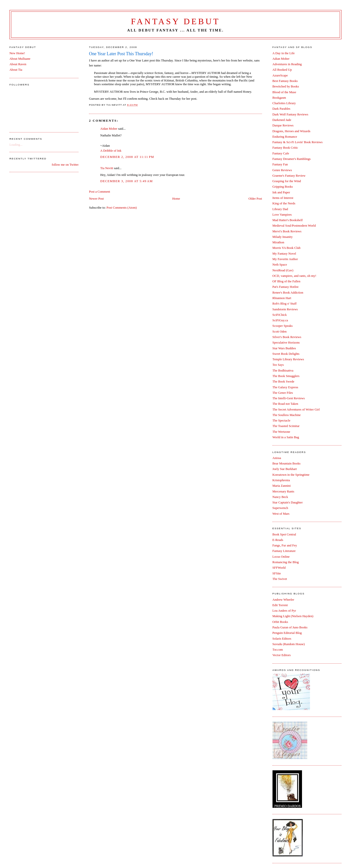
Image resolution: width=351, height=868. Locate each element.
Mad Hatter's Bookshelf (288, 220)
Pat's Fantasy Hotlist (285, 287)
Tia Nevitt (107, 168)
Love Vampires (282, 215)
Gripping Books (283, 187)
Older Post (255, 199)
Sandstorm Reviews (285, 309)
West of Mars (281, 514)
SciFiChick (280, 315)
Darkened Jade (282, 120)
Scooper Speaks (283, 326)
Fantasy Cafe (281, 153)
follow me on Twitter (65, 165)
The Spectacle (281, 421)
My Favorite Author (285, 259)
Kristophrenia (281, 480)
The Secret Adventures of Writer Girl (296, 410)
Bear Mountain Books (286, 463)
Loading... (16, 145)
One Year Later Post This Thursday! (121, 54)
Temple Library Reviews (288, 359)
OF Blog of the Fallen (286, 281)
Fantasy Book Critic (285, 148)
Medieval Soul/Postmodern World (294, 226)
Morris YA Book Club (286, 248)
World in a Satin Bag (286, 437)
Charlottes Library (284, 103)
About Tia (16, 70)
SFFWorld (279, 568)
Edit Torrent (280, 605)
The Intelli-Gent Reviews (289, 398)
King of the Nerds (284, 203)
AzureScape (280, 75)
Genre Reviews (282, 170)
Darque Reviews (283, 125)
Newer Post (96, 199)
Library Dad (280, 209)
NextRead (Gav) (283, 270)
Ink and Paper (281, 192)
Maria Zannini (282, 486)
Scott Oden (280, 332)
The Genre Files (283, 393)
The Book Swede (283, 382)
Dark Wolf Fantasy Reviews (290, 114)
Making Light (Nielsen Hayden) (293, 616)
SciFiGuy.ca (280, 320)
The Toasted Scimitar (286, 426)
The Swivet (280, 579)
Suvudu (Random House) (289, 644)
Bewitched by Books (286, 86)
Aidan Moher (109, 129)
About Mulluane (20, 59)
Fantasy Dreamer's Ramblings (292, 159)
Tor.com (278, 650)
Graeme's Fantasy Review (289, 176)
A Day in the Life (284, 53)
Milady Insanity (283, 237)
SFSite (277, 573)
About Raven (18, 64)
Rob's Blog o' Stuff (285, 304)
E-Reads (278, 540)
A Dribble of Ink (111, 151)
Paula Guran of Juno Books (290, 627)
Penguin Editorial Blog (287, 633)
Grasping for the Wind (287, 181)
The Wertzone (281, 432)
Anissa (277, 458)
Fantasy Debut (176, 21)
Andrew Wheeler (283, 600)
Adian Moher (281, 59)
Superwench (280, 508)
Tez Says (278, 365)
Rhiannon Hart (282, 298)
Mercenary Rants (283, 491)
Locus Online (281, 557)
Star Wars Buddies (284, 348)
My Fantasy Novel (284, 254)
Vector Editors (282, 655)
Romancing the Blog (286, 562)
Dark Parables (281, 109)
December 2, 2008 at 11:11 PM (127, 157)
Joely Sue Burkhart (285, 469)
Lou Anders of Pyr (284, 611)
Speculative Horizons (286, 343)
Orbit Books (280, 622)
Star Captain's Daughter (288, 502)
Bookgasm (279, 98)
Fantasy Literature (284, 551)
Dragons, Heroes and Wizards (291, 131)
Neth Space (280, 265)
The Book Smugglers (286, 376)
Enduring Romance (285, 137)
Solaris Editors (282, 639)
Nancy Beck (280, 497)
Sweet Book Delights (286, 354)
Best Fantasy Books (285, 81)
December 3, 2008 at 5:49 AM (126, 181)
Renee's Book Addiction (288, 293)
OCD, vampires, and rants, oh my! (294, 276)
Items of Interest (283, 198)
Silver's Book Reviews (287, 337)
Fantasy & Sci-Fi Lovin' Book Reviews (298, 142)
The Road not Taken (285, 404)
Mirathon (278, 242)
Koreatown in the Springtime (291, 475)
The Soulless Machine (287, 415)
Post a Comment (99, 192)
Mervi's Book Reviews (287, 231)
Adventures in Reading (287, 64)
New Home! (17, 53)
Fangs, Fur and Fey (285, 545)
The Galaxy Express (285, 387)
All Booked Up (282, 70)
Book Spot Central (284, 534)
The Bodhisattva (283, 371)
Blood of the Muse (284, 92)
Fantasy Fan (280, 164)
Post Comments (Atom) (122, 208)
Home (176, 199)
